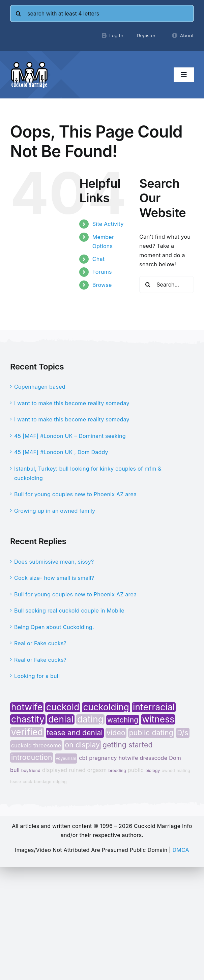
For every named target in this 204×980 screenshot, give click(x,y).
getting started (128, 745)
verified (27, 732)
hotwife (27, 707)
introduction (32, 757)
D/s (183, 733)
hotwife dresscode (143, 758)
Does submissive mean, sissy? (54, 562)
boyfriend (31, 770)
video (116, 733)
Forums (102, 272)
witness (158, 719)
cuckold (63, 707)
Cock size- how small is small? (54, 578)
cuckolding (106, 707)
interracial (154, 707)
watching (123, 720)
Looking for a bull (37, 676)
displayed (55, 770)
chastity (28, 719)
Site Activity (108, 224)
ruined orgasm (88, 770)
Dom (175, 758)
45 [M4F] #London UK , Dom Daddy (61, 452)
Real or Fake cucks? (40, 643)
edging (60, 782)
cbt (83, 758)
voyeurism (66, 758)
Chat (98, 259)
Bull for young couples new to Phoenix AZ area (75, 494)
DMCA (181, 850)
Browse (102, 285)
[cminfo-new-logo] (29, 64)
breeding (117, 770)
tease (16, 782)
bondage (43, 782)
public (136, 770)
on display (83, 745)
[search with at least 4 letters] (102, 13)
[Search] (19, 13)
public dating (151, 733)
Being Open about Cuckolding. (54, 627)
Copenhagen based (40, 387)
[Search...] (167, 285)
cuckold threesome (36, 745)
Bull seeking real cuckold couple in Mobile (69, 611)
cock (27, 782)
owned (168, 770)
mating (183, 770)
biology (153, 770)
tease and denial (75, 733)
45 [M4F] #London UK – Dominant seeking (70, 436)
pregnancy (103, 758)
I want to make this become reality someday (72, 403)
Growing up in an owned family (55, 511)
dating (90, 719)
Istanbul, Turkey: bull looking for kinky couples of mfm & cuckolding (88, 473)
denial (61, 719)
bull (15, 770)
